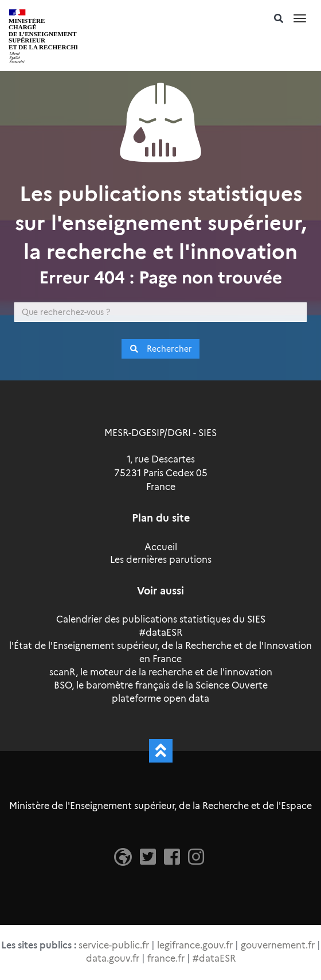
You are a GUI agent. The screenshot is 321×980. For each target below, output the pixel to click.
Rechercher (161, 349)
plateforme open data (160, 699)
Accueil (161, 547)
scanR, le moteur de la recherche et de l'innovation (161, 672)
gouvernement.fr (278, 945)
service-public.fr (114, 945)
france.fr (166, 958)
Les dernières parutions (161, 560)
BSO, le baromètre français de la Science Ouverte (161, 685)
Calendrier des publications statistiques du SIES (161, 619)
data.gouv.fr (113, 958)
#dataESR (161, 633)
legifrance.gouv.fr (195, 945)
